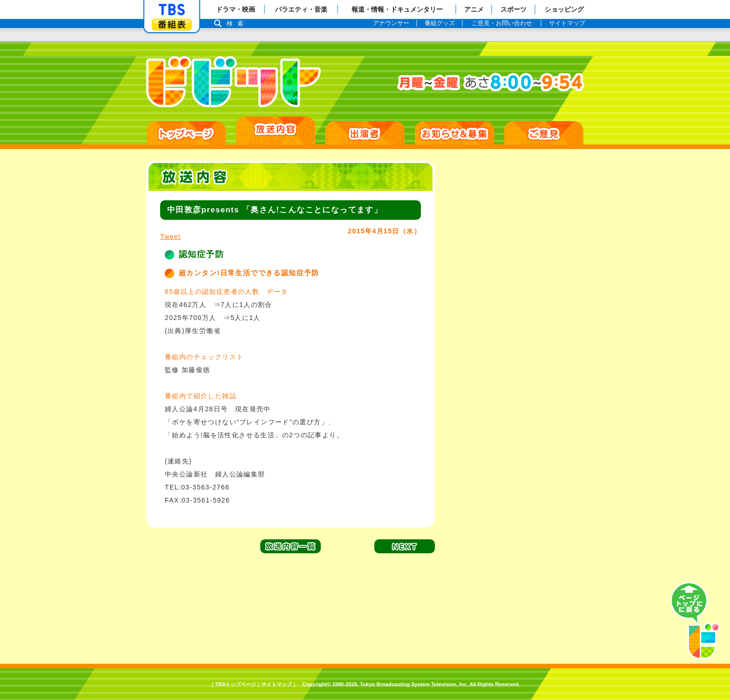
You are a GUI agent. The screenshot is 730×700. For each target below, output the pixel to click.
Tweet (170, 237)
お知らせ (454, 133)
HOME (186, 133)
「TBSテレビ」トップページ (172, 10)
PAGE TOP (695, 621)
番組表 (172, 24)
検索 (237, 24)
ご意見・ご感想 (544, 133)
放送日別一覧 (276, 130)
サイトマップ (277, 684)
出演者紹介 (365, 133)
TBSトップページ (236, 684)
